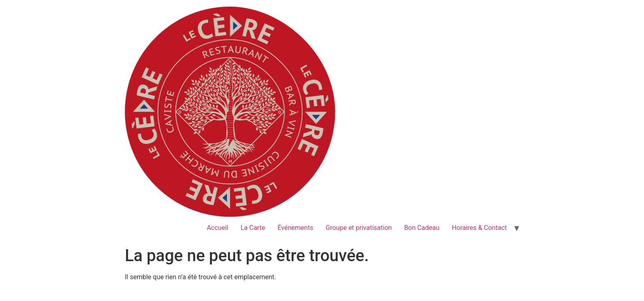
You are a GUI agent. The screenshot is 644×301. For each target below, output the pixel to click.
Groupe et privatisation (359, 228)
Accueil (217, 228)
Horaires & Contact (479, 228)
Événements (296, 228)
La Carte (253, 228)
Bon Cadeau (422, 228)
